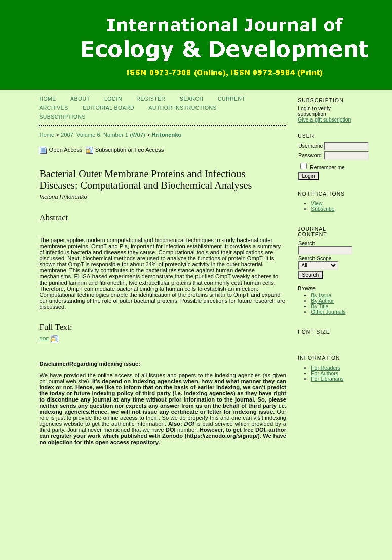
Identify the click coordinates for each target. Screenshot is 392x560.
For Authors (325, 373)
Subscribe (323, 209)
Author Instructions (183, 108)
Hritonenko (166, 135)
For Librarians (327, 379)
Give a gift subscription (324, 120)
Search (191, 99)
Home (47, 99)
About (80, 99)
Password (310, 156)
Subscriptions (62, 117)
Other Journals (328, 312)
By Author (322, 301)
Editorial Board (108, 108)
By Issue (321, 295)
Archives (53, 108)
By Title (320, 307)
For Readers (326, 368)
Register (151, 99)
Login (113, 99)
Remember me (327, 167)
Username (310, 146)
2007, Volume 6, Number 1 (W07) (103, 135)
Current (231, 99)
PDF (44, 338)
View (317, 203)
